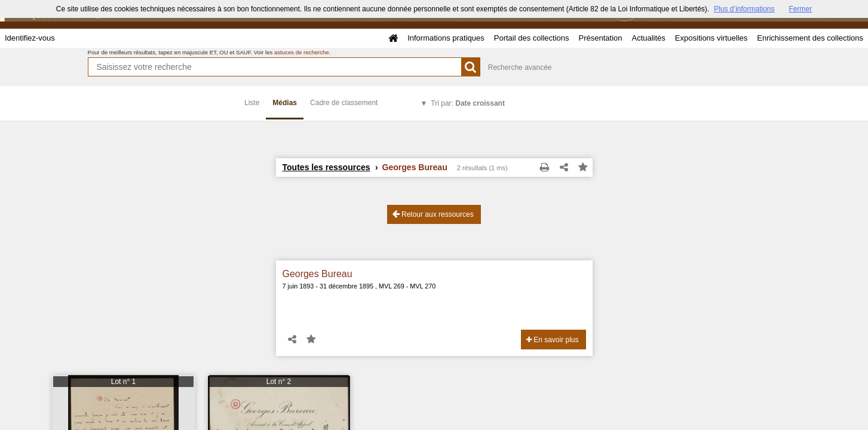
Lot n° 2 (279, 382)
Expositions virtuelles (711, 38)
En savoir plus (553, 340)
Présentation (600, 38)
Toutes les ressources (326, 167)
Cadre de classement (344, 103)
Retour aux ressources (433, 214)
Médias (285, 103)
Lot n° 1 (124, 382)
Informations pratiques (446, 38)
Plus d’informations (744, 9)
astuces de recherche (302, 52)
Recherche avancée (520, 67)
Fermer (801, 9)
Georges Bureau (318, 274)
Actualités (648, 38)
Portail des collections (532, 38)
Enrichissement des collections (810, 38)
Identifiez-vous (30, 38)
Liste (252, 103)
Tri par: (468, 103)
